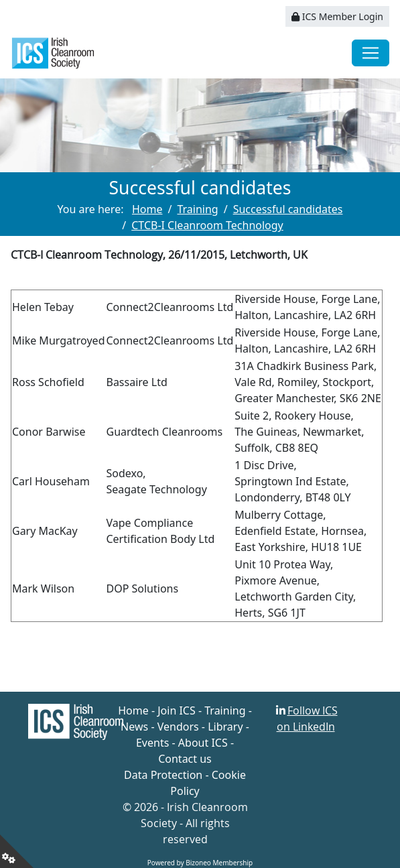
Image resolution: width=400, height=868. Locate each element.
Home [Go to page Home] (147, 209)
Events (152, 743)
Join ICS (177, 710)
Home (133, 710)
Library (225, 727)
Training (225, 710)
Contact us (185, 759)
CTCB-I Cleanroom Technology (207, 225)
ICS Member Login (337, 16)
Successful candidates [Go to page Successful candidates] (288, 209)
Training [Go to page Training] (197, 209)
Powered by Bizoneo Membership (200, 863)
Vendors (178, 727)
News (134, 727)
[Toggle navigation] (371, 53)
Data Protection (163, 775)
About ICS (203, 743)
